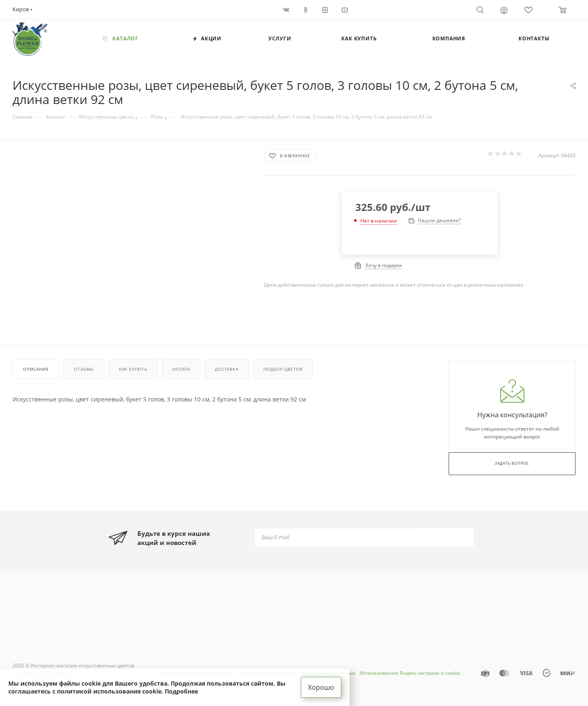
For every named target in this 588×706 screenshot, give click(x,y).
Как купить (133, 369)
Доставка (226, 369)
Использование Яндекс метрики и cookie (410, 673)
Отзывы (84, 369)
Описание (36, 369)
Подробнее (181, 691)
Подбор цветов (283, 369)
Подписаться (446, 537)
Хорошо (321, 687)
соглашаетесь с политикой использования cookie (85, 691)
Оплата (181, 369)
